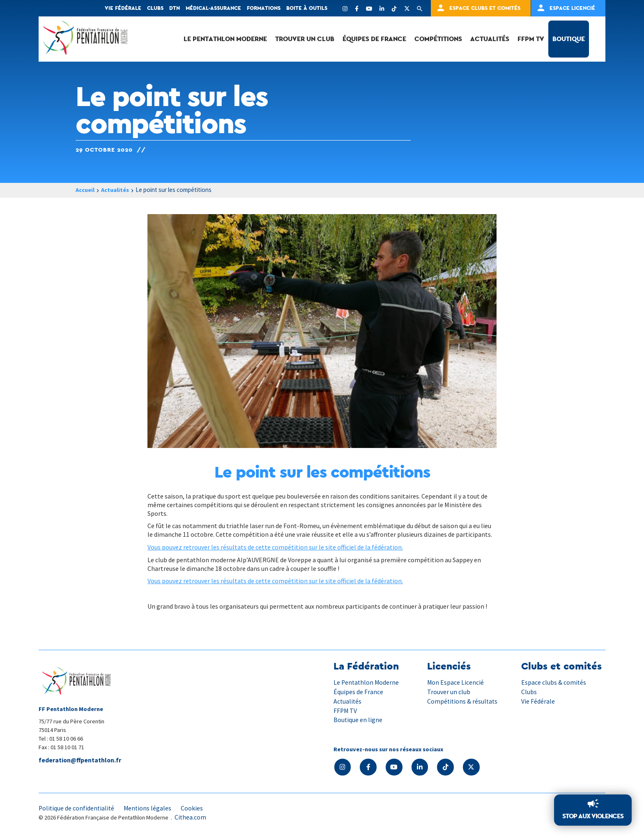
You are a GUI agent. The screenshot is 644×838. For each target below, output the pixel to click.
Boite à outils (307, 8)
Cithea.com (191, 817)
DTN (175, 8)
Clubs (155, 8)
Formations (264, 8)
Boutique (569, 39)
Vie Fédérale (538, 701)
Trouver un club (305, 39)
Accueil (86, 190)
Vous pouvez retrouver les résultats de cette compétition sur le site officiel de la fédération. (275, 547)
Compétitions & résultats (463, 701)
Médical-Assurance (213, 8)
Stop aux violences (593, 816)
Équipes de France (374, 39)
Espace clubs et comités (485, 8)
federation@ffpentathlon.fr (81, 760)
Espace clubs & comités (554, 682)
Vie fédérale (123, 8)
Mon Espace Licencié (456, 682)
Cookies (194, 808)
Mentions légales (149, 808)
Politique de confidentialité (77, 808)
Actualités (490, 39)
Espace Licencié (572, 8)
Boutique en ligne (358, 719)
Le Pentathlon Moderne (225, 39)
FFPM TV (531, 39)
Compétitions (438, 39)
